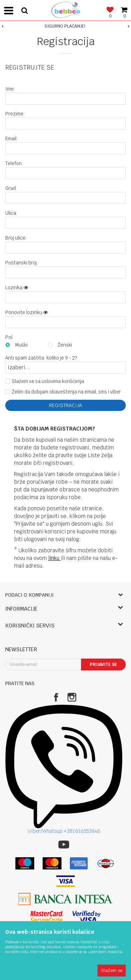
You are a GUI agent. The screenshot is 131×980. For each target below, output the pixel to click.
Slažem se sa (48, 381)
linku (54, 558)
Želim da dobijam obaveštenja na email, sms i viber (66, 392)
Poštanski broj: (22, 263)
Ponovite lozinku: (27, 313)
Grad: (11, 188)
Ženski (65, 345)
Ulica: (11, 213)
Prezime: (15, 114)
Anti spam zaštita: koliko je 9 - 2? (41, 358)
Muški (21, 345)
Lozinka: (17, 288)
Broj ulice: (16, 238)
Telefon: (14, 164)
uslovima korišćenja (63, 381)
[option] (65, 26)
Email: (12, 139)
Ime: (10, 89)
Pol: (9, 337)
